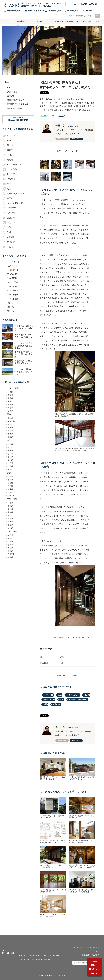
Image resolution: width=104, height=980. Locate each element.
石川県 (10, 451)
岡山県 (10, 509)
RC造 (7, 155)
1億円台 (10, 303)
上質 (60, 695)
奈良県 (10, 492)
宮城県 (10, 401)
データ (75, 151)
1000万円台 (12, 266)
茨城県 (10, 431)
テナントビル (49, 700)
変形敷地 (9, 179)
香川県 (10, 522)
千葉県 (10, 424)
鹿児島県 (11, 554)
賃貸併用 (9, 218)
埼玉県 (10, 428)
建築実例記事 (22, 22)
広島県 (10, 512)
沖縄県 (10, 557)
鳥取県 (10, 503)
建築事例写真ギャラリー (18, 100)
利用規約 (47, 960)
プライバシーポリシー (26, 960)
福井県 (10, 454)
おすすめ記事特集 (15, 108)
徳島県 (10, 519)
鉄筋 (46, 704)
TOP (9, 88)
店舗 (7, 227)
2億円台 (10, 307)
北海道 (10, 392)
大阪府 (10, 486)
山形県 (10, 408)
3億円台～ (11, 311)
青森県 (10, 395)
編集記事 (11, 96)
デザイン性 (49, 695)
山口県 (10, 515)
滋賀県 (10, 480)
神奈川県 (11, 421)
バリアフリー (11, 208)
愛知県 (10, 469)
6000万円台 (12, 291)
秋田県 (10, 405)
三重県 (10, 477)
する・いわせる (94, 967)
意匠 (62, 700)
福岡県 (10, 535)
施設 (7, 232)
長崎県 (10, 542)
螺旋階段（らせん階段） (78, 700)
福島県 (10, 411)
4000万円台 (12, 282)
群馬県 (10, 437)
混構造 (8, 160)
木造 (7, 140)
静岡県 (10, 466)
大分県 (10, 548)
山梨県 (10, 457)
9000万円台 (12, 299)
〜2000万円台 (13, 270)
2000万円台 (12, 274)
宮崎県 (10, 551)
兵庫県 (10, 489)
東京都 (10, 418)
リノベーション (12, 165)
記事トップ (62, 151)
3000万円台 (12, 278)
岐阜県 (10, 463)
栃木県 (10, 434)
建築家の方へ (55, 955)
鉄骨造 (8, 150)
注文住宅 (39, 22)
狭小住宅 (9, 174)
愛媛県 (10, 525)
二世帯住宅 (10, 169)
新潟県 (10, 444)
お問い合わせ (76, 139)
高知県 (10, 528)
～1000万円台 (13, 262)
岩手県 (10, 398)
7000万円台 (12, 295)
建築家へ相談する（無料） (39, 955)
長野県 (10, 460)
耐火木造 (9, 145)
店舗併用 (9, 213)
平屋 (7, 184)
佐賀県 (10, 538)
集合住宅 (9, 223)
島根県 (10, 506)
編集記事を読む (54, 11)
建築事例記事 (13, 92)
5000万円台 (12, 287)
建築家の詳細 (62, 139)
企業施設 (9, 237)
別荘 (7, 189)
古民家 (8, 198)
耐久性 (87, 695)
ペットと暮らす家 (13, 203)
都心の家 (57, 704)
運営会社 (39, 960)
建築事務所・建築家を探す (19, 104)
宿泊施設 (9, 242)
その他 (8, 247)
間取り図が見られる (14, 194)
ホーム (4, 22)
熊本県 (10, 545)
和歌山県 (11, 496)
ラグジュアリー (73, 695)
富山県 (10, 447)
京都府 (10, 483)
